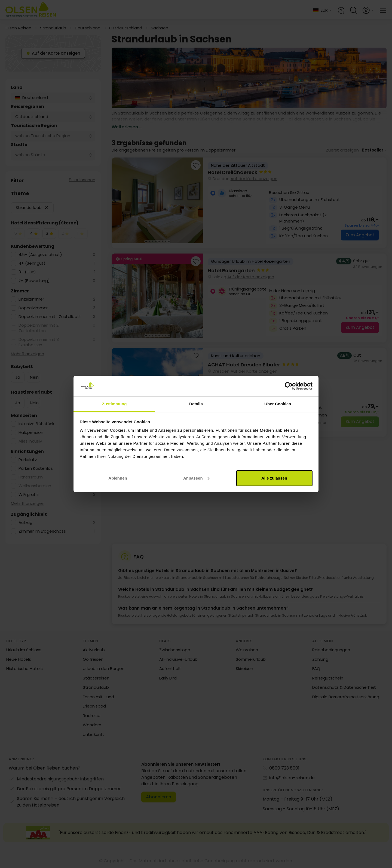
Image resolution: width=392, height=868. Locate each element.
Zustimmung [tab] (114, 404)
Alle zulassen (274, 478)
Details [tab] (196, 404)
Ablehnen (118, 478)
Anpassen (196, 478)
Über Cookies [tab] (278, 404)
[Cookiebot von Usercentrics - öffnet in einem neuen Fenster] (289, 386)
